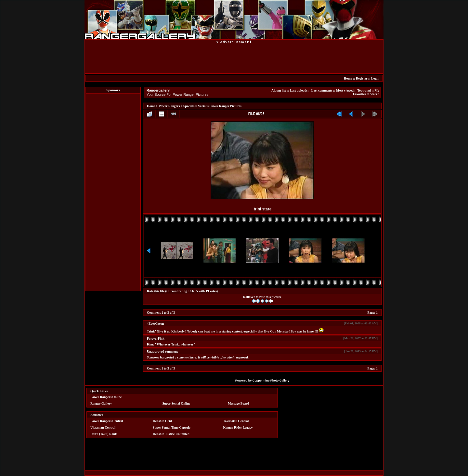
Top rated (364, 90)
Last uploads (299, 90)
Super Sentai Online (176, 403)
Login (375, 78)
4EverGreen (155, 324)
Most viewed (345, 90)
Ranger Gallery (101, 403)
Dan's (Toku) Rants (104, 434)
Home (348, 78)
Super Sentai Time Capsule (172, 427)
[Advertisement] (234, 58)
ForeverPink (156, 338)
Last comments (322, 90)
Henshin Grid (162, 421)
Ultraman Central (103, 427)
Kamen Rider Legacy (238, 427)
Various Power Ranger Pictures (220, 106)
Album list (279, 90)
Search (375, 94)
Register (362, 78)
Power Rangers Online (106, 397)
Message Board (238, 403)
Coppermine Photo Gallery (271, 381)
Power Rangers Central (107, 421)
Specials (189, 106)
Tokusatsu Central (236, 421)
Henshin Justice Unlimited (171, 434)
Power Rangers (169, 106)
